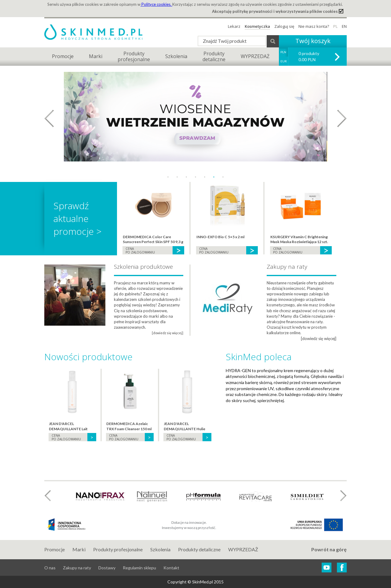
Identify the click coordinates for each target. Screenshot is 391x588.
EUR (284, 61)
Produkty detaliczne (199, 549)
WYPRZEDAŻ (255, 56)
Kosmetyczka (257, 26)
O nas (50, 568)
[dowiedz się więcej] (319, 338)
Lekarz (234, 26)
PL (335, 26)
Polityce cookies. (156, 4)
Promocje (63, 56)
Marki (96, 56)
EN (344, 26)
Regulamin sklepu (139, 568)
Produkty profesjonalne (118, 549)
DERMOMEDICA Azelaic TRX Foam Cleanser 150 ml (129, 426)
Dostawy (107, 568)
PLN (283, 52)
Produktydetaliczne (214, 56)
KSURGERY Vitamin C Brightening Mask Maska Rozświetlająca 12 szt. (299, 239)
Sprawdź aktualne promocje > (78, 218)
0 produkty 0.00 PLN (309, 56)
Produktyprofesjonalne (134, 56)
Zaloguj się (284, 26)
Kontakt (171, 568)
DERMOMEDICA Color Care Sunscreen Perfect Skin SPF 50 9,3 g (153, 239)
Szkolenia (176, 56)
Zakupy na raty (77, 568)
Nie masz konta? (314, 26)
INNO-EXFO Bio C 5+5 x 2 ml (220, 237)
